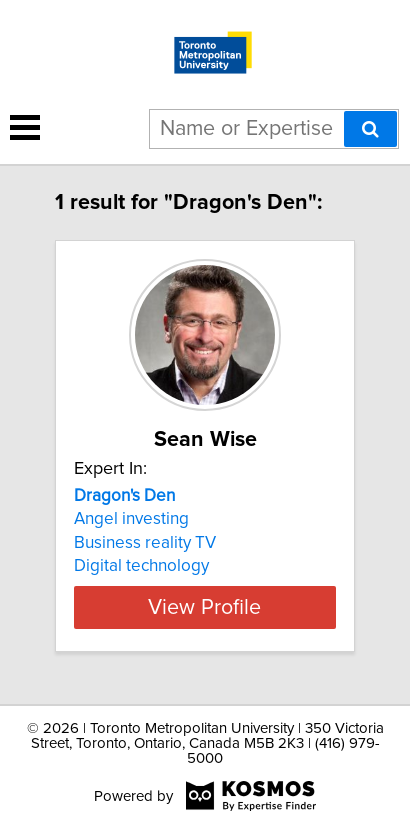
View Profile (204, 607)
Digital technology (141, 566)
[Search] (370, 129)
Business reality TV (145, 543)
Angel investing (131, 519)
